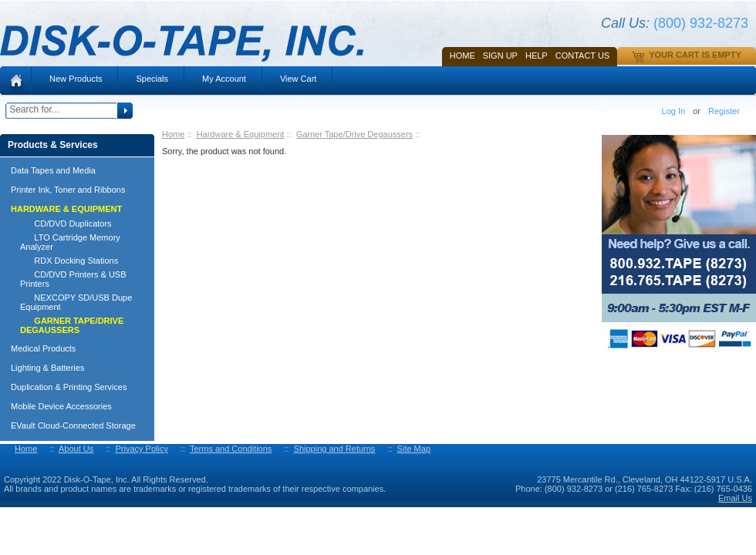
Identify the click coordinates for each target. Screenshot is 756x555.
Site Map (414, 449)
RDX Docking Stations (69, 261)
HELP (537, 55)
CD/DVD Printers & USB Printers (73, 279)
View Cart (298, 79)
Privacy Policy (141, 449)
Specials (152, 79)
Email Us (735, 498)
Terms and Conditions (231, 449)
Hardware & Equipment (241, 134)
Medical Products (43, 348)
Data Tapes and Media (53, 170)
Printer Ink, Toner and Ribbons (68, 190)
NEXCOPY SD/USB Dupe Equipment (76, 302)
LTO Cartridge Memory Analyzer (70, 242)
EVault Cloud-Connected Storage (73, 425)
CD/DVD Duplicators (66, 224)
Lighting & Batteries (47, 368)
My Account (224, 79)
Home (462, 55)
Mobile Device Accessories (61, 406)
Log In (674, 111)
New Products (76, 79)
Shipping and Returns (335, 449)
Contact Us (583, 55)
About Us (76, 449)
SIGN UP (500, 55)
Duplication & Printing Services (69, 387)
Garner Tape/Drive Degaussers (354, 134)
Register (724, 111)
